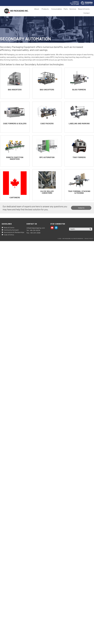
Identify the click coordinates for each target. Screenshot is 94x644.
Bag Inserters (15, 90)
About (37, 9)
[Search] (90, 229)
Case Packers (47, 123)
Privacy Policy (89, 239)
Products (46, 9)
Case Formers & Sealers (15, 123)
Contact (87, 13)
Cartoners (15, 197)
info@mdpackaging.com (36, 228)
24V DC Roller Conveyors (47, 192)
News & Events (84, 9)
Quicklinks (7, 224)
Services (73, 9)
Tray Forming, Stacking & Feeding (79, 192)
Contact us (32, 224)
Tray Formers (79, 157)
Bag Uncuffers (47, 90)
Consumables (57, 9)
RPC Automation (47, 157)
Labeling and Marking (79, 123)
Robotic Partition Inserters (15, 158)
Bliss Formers (79, 90)
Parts (66, 9)
